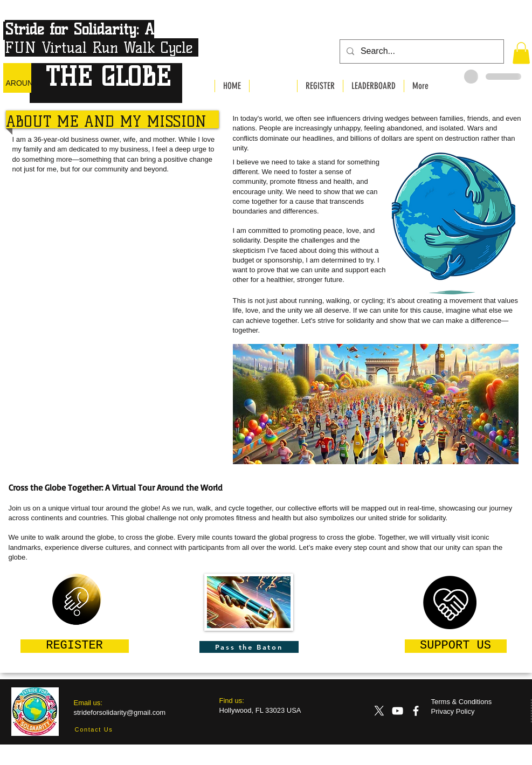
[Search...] (421, 51)
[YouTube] (398, 711)
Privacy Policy (453, 711)
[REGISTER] (75, 646)
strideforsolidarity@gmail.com (120, 712)
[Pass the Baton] (249, 647)
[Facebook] (416, 711)
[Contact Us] (94, 730)
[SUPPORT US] (456, 646)
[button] (521, 53)
